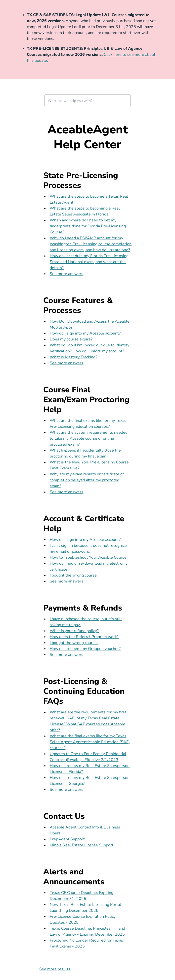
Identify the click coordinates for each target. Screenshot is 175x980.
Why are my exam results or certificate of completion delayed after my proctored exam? (87, 480)
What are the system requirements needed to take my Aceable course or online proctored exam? (89, 438)
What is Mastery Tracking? (73, 357)
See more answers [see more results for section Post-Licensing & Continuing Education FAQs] (66, 790)
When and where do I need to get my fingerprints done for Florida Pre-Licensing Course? (88, 226)
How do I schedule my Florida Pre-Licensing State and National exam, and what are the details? (89, 262)
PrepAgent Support (67, 839)
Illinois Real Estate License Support (82, 845)
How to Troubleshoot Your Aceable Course (88, 557)
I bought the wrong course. (74, 575)
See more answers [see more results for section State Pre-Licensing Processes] (66, 274)
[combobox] (87, 101)
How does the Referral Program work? (84, 637)
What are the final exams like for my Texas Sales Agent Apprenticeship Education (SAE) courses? (90, 742)
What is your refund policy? (74, 631)
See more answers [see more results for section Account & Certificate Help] (66, 581)
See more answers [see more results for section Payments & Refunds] (66, 655)
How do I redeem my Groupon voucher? (85, 649)
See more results (55, 969)
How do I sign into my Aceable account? (85, 333)
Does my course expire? (71, 339)
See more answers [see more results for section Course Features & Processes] (66, 363)
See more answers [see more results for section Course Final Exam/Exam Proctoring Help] (66, 492)
